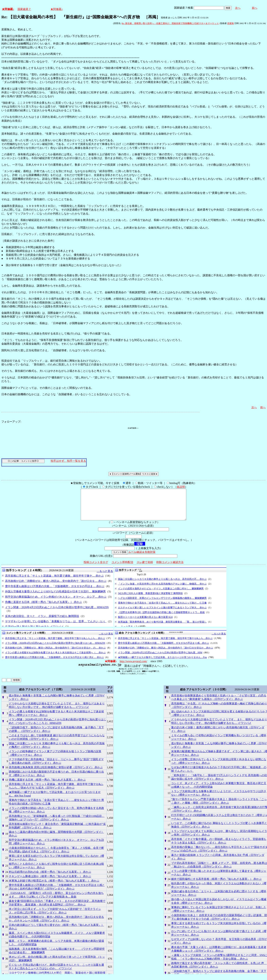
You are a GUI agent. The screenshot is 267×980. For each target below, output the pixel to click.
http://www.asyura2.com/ (133, 667)
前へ (255, 8)
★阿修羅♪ (8, 9)
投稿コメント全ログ (96, 568)
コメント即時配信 (122, 568)
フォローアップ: (11, 422)
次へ (238, 8)
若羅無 (231, 23)
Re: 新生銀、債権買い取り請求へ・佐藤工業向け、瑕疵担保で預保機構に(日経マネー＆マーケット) (170, 23)
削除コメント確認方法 (170, 568)
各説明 (181, 487)
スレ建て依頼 (145, 568)
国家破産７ (24, 9)
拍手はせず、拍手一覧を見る (68, 461)
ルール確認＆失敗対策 (142, 558)
